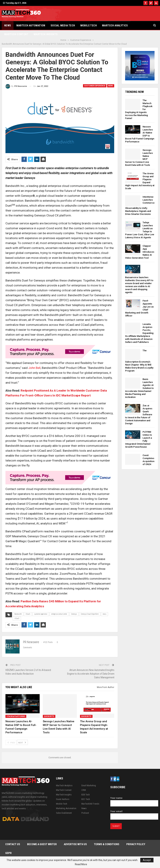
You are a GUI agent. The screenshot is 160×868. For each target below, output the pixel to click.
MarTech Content (64, 790)
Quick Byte (49, 716)
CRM (84, 790)
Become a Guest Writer (42, 844)
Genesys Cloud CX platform (90, 614)
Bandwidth (18, 614)
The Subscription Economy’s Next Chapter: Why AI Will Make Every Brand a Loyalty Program (139, 361)
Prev (11, 742)
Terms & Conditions (107, 844)
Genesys (74, 614)
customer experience (41, 614)
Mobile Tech (89, 25)
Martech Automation (31, 25)
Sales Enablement (64, 813)
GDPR (8, 853)
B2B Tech (86, 795)
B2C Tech (86, 799)
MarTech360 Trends (90, 804)
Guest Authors (63, 799)
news (104, 614)
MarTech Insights (64, 795)
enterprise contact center (59, 614)
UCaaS (17, 618)
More (137, 25)
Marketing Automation (66, 808)
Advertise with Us (75, 844)
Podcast (85, 813)
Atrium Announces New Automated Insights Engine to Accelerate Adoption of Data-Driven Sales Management (91, 674)
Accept (147, 860)
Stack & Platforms (16, 716)
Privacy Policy (136, 844)
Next (22, 742)
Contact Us (13, 844)
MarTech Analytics (115, 25)
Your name (134, 801)
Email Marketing (89, 785)
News (8, 25)
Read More (81, 864)
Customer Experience (95, 86)
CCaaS (28, 614)
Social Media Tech (63, 25)
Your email (134, 814)
